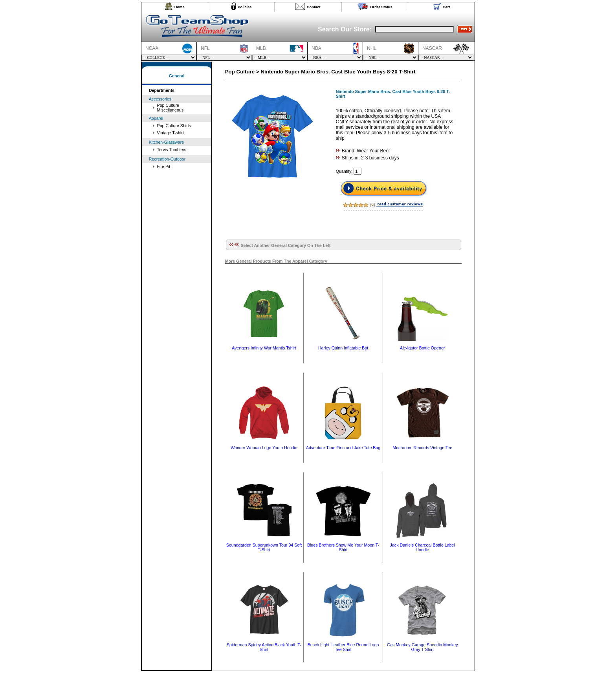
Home (180, 7)
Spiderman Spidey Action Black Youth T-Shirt (264, 647)
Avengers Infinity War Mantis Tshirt (264, 348)
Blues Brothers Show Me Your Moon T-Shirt (343, 547)
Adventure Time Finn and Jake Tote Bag (343, 448)
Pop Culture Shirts (174, 126)
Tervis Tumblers (172, 150)
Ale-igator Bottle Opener (422, 348)
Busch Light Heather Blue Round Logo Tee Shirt (343, 647)
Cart (446, 7)
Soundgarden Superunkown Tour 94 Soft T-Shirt (264, 547)
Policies (245, 7)
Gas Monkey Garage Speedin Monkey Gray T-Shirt (423, 647)
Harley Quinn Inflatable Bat (343, 348)
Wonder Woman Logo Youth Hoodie (264, 448)
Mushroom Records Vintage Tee (422, 448)
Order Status (381, 7)
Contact (314, 7)
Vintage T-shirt (170, 133)
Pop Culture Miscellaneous (170, 108)
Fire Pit (164, 166)
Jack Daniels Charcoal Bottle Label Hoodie (423, 547)
